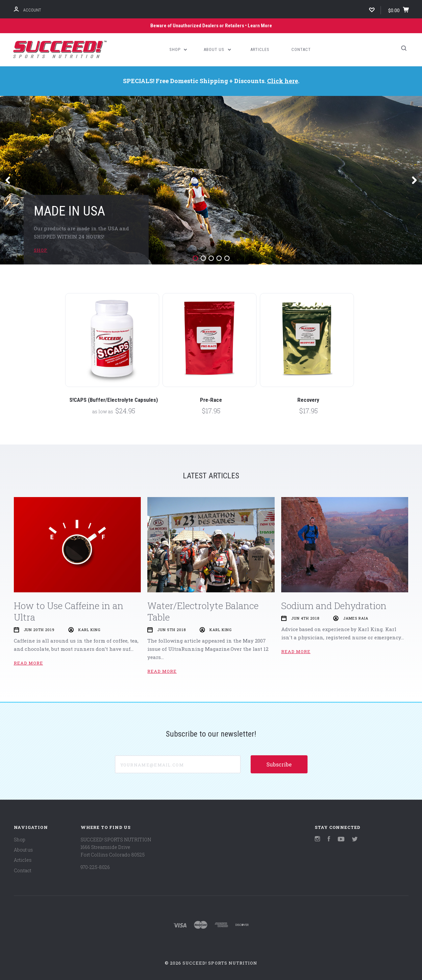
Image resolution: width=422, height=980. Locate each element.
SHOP (41, 250)
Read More (28, 663)
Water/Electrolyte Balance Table (203, 611)
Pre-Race (211, 400)
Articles (260, 49)
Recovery (308, 400)
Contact (301, 49)
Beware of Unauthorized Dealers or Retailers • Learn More (211, 26)
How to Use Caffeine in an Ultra (69, 611)
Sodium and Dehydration (334, 606)
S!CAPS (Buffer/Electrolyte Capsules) (114, 400)
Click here (283, 81)
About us (217, 49)
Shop (178, 49)
